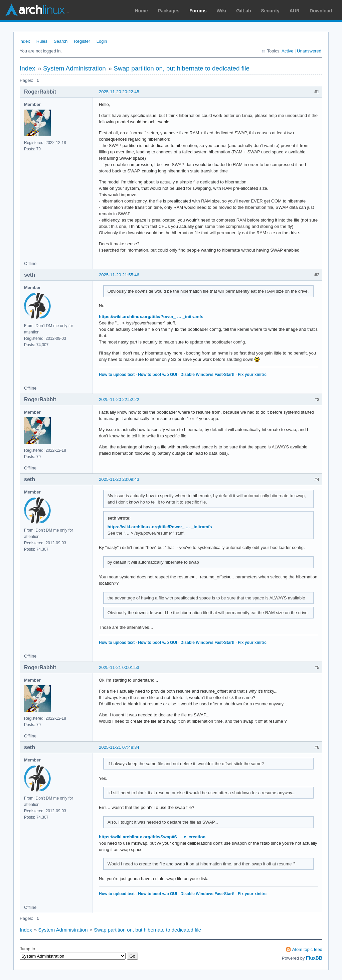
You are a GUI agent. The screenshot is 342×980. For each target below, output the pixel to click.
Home (141, 11)
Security (270, 11)
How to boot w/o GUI (157, 375)
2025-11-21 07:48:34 (119, 747)
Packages (169, 11)
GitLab (243, 11)
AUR (295, 11)
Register (82, 41)
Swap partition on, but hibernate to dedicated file (182, 68)
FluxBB (314, 958)
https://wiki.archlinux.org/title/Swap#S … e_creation (152, 837)
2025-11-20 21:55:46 (119, 275)
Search (61, 41)
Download (321, 11)
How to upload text (117, 375)
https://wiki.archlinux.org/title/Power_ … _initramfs (151, 317)
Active (287, 51)
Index (25, 41)
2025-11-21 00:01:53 (119, 667)
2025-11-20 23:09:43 (119, 479)
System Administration (74, 68)
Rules (42, 41)
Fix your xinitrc (252, 375)
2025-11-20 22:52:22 (119, 399)
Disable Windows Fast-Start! (207, 375)
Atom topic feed (307, 949)
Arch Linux (37, 10)
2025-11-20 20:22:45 (119, 92)
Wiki (222, 11)
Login (102, 41)
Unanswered (309, 51)
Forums (198, 11)
